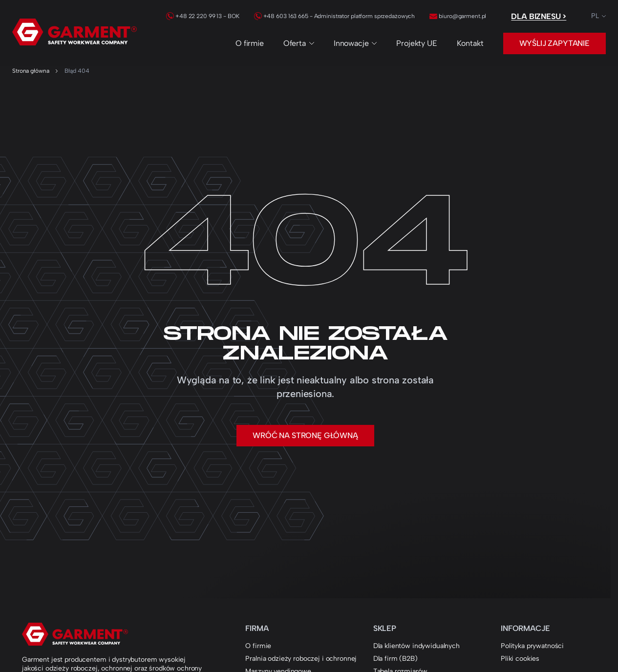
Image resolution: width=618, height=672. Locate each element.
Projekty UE (416, 43)
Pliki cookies (520, 659)
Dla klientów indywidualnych (416, 646)
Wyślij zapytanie (554, 43)
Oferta (299, 43)
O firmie (250, 43)
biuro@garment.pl (458, 16)
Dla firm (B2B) (395, 659)
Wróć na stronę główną (305, 435)
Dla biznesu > (539, 16)
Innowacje (355, 43)
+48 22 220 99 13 (194, 16)
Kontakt (470, 43)
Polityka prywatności (532, 646)
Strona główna (31, 71)
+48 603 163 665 (281, 16)
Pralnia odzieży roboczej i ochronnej (301, 659)
